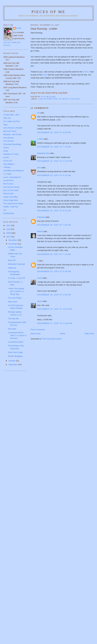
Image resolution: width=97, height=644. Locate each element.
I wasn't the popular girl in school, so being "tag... (16, 291)
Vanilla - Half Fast (11, 207)
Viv (39, 113)
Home (63, 334)
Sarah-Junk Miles (11, 197)
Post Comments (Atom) (52, 339)
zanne (40, 301)
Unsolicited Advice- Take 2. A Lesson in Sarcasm (17, 335)
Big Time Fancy (10, 131)
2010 (9, 225)
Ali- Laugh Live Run (12, 121)
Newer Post (36, 334)
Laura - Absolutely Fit (12, 177)
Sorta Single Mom (11, 200)
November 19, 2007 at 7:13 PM (54, 147)
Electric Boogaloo (15, 356)
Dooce (6, 148)
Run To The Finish (11, 190)
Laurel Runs (8, 180)
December (13, 240)
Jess (39, 168)
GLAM (6, 157)
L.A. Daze (7, 174)
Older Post (89, 334)
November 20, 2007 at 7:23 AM (54, 254)
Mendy (40, 231)
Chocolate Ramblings (12, 144)
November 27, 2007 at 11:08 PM (55, 323)
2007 (9, 237)
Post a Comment (38, 330)
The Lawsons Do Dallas (13, 204)
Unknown (41, 217)
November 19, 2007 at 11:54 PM (55, 161)
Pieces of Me (48, 12)
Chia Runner (9, 138)
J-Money (7, 167)
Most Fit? (12, 260)
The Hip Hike (13, 319)
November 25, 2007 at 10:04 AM (55, 309)
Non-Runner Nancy (11, 187)
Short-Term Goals (15, 352)
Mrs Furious (8, 184)
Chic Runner (9, 141)
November (13, 244)
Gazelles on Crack (11, 154)
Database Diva (43, 153)
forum (45, 75)
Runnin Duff (8, 194)
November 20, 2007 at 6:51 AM (54, 211)
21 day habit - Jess (11, 115)
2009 (9, 229)
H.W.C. (86, 72)
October (12, 361)
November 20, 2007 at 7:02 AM (54, 225)
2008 (9, 233)
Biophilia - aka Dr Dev (12, 134)
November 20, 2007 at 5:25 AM (54, 175)
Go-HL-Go (8, 161)
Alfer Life (7, 118)
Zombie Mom (9, 213)
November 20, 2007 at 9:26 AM (54, 271)
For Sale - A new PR (16, 278)
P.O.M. (19, 28)
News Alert (12, 302)
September (13, 364)
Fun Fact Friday (15, 298)
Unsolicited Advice (16, 342)
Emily (6, 151)
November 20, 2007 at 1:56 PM (54, 295)
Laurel (40, 278)
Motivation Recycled (16, 264)
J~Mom (40, 139)
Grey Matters (9, 164)
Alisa (5, 125)
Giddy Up (12, 268)
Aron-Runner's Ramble (13, 128)
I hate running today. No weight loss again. (59, 99)
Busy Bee (12, 329)
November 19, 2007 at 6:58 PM (54, 132)
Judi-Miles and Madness (13, 171)
